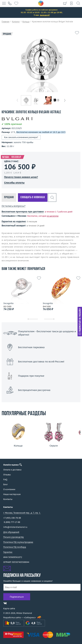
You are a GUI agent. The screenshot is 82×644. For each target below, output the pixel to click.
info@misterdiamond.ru (15, 527)
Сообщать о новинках (33, 197)
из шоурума (53, 216)
